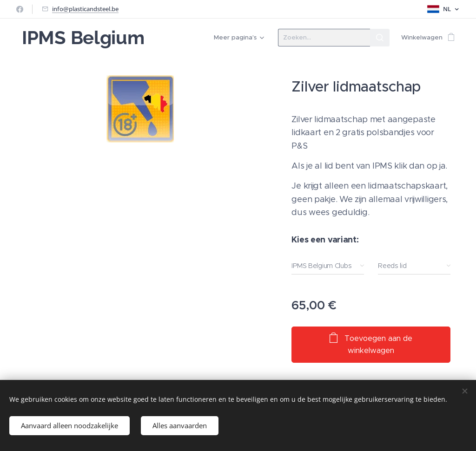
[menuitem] (238, 38)
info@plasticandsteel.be (85, 9)
